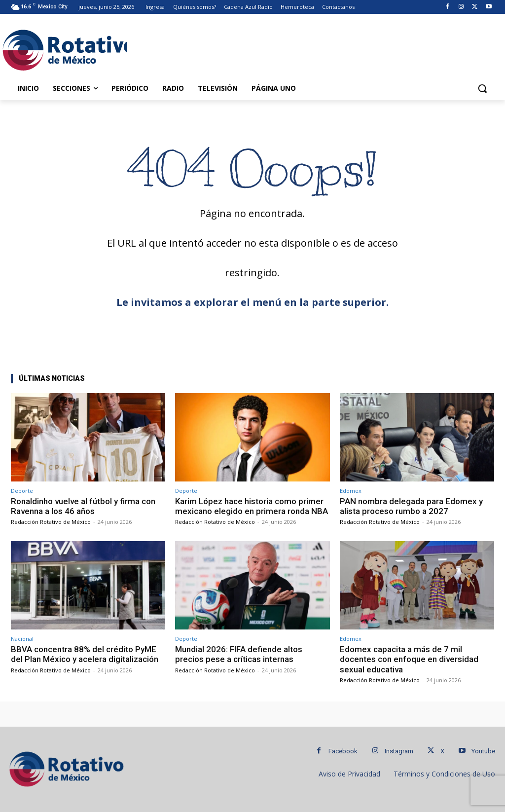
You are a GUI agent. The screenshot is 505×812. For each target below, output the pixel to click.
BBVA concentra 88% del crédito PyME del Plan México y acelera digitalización (85, 654)
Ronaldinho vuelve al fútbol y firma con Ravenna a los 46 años (83, 506)
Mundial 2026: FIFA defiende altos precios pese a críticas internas (239, 654)
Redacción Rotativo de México (51, 522)
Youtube (483, 751)
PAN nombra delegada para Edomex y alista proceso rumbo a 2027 (411, 506)
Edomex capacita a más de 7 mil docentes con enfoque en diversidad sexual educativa (409, 659)
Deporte (22, 491)
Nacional (22, 639)
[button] (482, 88)
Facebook (343, 751)
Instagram (399, 751)
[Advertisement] (242, 48)
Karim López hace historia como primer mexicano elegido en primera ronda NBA (252, 506)
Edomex (351, 491)
